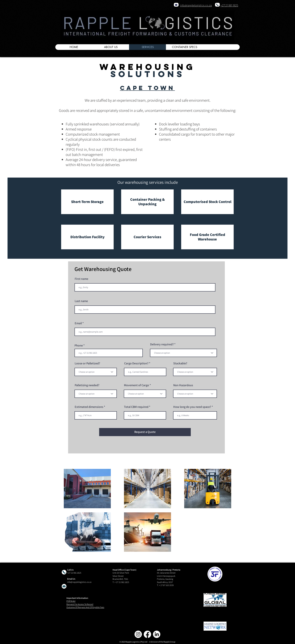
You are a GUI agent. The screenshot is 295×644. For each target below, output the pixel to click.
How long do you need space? (192, 407)
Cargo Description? (136, 363)
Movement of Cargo (136, 385)
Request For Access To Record (80, 604)
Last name (81, 301)
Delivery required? (162, 344)
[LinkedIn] (157, 634)
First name (81, 279)
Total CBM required (136, 407)
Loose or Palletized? (87, 363)
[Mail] (176, 5)
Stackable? (180, 363)
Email (78, 323)
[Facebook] (147, 634)
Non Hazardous (183, 385)
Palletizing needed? (87, 385)
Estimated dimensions (89, 407)
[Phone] (217, 5)
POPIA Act (71, 601)
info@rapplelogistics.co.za (79, 582)
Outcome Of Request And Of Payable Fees (85, 607)
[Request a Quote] (145, 432)
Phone (79, 346)
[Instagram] (138, 634)
